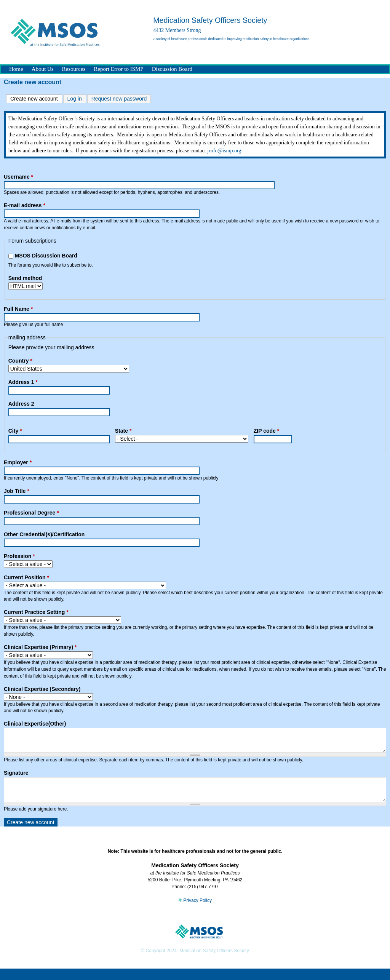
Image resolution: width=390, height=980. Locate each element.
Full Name (18, 309)
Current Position (26, 577)
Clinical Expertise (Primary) (40, 647)
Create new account (36, 98)
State (123, 431)
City (15, 431)
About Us (43, 69)
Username (18, 177)
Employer (18, 462)
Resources (74, 69)
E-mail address (25, 205)
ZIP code (266, 431)
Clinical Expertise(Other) (35, 724)
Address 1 (23, 382)
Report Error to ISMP (118, 69)
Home (16, 69)
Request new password (119, 99)
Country (20, 361)
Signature (16, 779)
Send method (25, 278)
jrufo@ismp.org (224, 151)
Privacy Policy (195, 912)
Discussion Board (172, 69)
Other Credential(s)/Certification (44, 534)
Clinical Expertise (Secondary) (42, 689)
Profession (19, 556)
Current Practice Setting (36, 612)
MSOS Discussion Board (46, 256)
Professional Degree (31, 513)
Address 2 (21, 404)
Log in (75, 99)
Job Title (17, 491)
